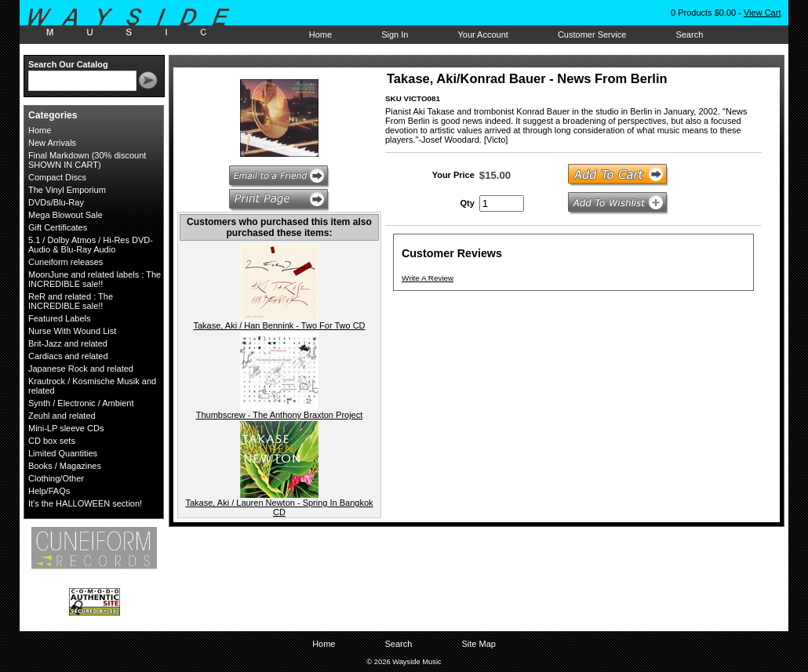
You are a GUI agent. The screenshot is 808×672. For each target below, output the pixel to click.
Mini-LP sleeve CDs (66, 428)
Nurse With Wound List (72, 331)
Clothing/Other (56, 478)
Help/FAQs (49, 491)
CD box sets (52, 441)
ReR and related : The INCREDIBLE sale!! (71, 301)
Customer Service (592, 35)
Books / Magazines (65, 466)
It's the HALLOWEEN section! (85, 503)
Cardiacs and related (68, 356)
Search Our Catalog (68, 64)
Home (320, 35)
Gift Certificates (58, 227)
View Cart (762, 13)
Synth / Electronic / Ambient (81, 403)
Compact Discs (57, 177)
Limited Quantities (63, 453)
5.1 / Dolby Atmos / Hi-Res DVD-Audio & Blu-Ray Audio (91, 245)
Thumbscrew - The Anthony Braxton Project (280, 415)
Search (689, 35)
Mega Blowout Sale (66, 215)
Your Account (482, 35)
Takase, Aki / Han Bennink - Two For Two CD (279, 325)
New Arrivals (52, 143)
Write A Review (428, 278)
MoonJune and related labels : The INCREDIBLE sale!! (95, 279)
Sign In (395, 35)
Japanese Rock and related (81, 369)
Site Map (478, 644)
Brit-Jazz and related (68, 343)
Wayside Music (136, 23)
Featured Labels (60, 318)
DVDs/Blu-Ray (56, 202)
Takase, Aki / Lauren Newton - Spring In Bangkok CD (279, 507)
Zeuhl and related (62, 416)
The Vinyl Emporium (67, 190)
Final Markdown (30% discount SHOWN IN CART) (87, 160)
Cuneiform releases (66, 262)
